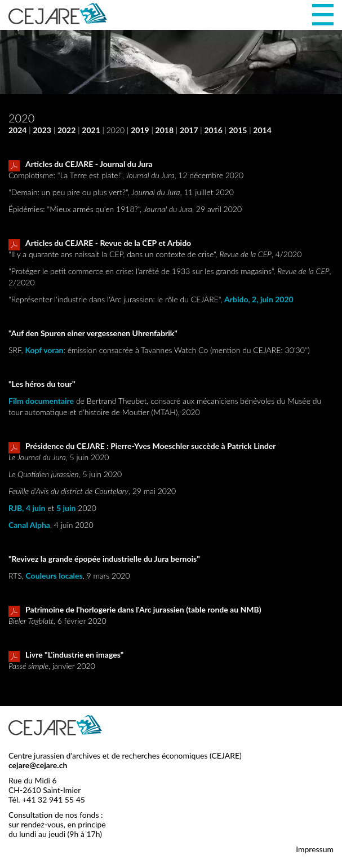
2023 (42, 130)
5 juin (66, 508)
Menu (323, 15)
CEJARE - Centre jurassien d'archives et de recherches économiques (58, 14)
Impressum (315, 849)
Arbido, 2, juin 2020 (259, 299)
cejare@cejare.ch (38, 765)
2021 (91, 130)
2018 (165, 130)
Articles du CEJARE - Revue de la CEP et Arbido (100, 243)
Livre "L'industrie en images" (66, 655)
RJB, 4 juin (27, 508)
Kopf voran (44, 350)
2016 (213, 130)
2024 (17, 130)
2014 (262, 130)
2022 (66, 130)
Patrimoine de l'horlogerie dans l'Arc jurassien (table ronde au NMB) (135, 610)
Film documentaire (41, 401)
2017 (189, 130)
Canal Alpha (29, 525)
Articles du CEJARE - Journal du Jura (81, 164)
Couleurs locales (54, 576)
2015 (238, 130)
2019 (140, 130)
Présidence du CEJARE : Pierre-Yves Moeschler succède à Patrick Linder (142, 446)
